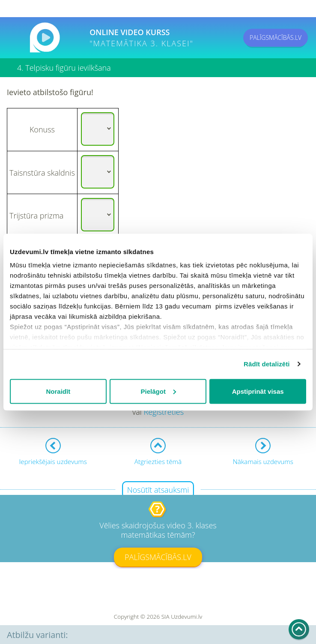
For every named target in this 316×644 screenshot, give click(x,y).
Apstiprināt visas (258, 391)
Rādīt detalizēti (267, 364)
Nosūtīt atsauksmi (158, 490)
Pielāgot (158, 391)
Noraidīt (58, 391)
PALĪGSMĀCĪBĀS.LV (276, 37)
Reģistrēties (164, 412)
